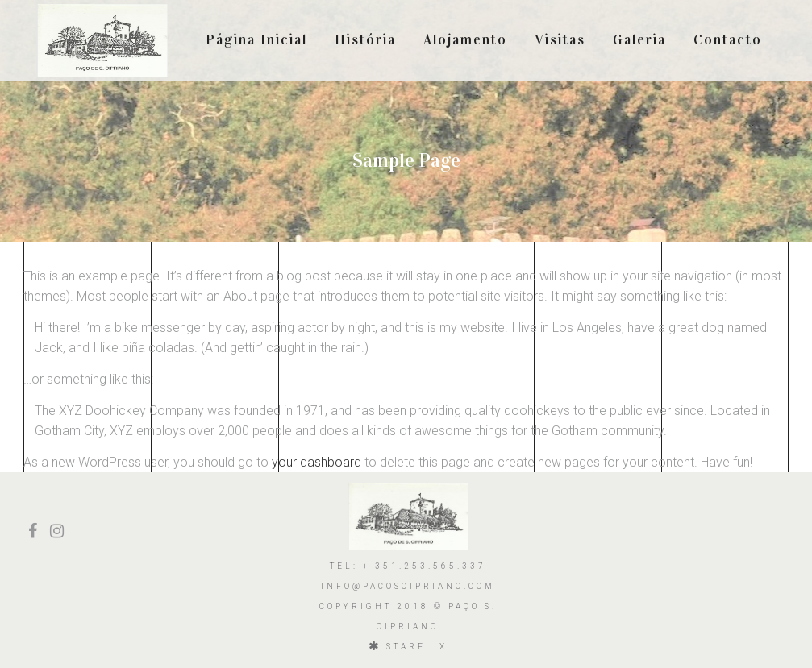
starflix (417, 647)
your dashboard (316, 462)
